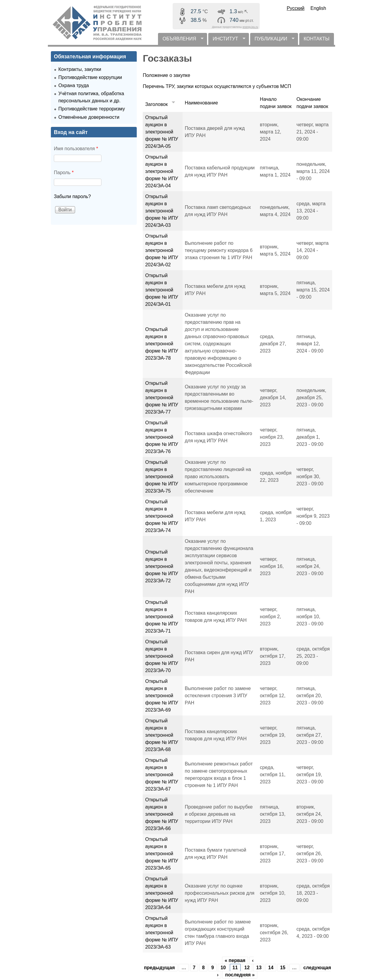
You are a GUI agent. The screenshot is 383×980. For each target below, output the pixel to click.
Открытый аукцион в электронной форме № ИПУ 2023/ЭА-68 (162, 735)
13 (259, 968)
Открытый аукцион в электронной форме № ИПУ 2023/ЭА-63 (162, 933)
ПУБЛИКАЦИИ (272, 41)
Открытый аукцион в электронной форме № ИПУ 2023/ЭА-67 (162, 775)
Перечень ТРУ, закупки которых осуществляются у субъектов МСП (217, 86)
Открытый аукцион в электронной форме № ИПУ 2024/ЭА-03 (162, 211)
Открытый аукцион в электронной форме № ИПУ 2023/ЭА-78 (162, 344)
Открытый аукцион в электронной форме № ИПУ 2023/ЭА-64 (162, 893)
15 (283, 968)
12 (247, 968)
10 (223, 968)
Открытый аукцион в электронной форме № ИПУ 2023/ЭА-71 (162, 617)
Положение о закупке (167, 75)
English (318, 8)
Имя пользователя (76, 149)
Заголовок (161, 104)
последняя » (240, 975)
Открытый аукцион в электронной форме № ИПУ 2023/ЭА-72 (162, 566)
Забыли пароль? (72, 196)
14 (271, 968)
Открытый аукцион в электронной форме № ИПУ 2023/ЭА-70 (162, 656)
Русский (295, 8)
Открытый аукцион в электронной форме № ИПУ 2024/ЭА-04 (162, 171)
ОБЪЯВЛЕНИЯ (181, 41)
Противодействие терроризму (92, 109)
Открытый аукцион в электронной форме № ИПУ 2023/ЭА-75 (162, 477)
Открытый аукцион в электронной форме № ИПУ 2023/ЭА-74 (162, 516)
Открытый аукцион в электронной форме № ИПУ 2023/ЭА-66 (162, 814)
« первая (235, 960)
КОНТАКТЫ (317, 39)
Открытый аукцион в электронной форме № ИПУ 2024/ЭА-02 (162, 250)
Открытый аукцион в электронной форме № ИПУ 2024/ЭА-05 (162, 132)
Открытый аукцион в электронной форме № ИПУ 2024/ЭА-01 (162, 290)
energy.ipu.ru (250, 27)
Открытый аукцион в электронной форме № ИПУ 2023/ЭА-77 (162, 398)
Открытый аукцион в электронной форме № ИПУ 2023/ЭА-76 (162, 437)
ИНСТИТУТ (227, 41)
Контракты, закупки (80, 69)
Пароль (64, 173)
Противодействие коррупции (90, 77)
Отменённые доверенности (89, 117)
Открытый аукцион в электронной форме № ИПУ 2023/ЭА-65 (162, 854)
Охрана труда (74, 85)
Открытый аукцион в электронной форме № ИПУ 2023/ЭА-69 (162, 696)
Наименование (202, 103)
